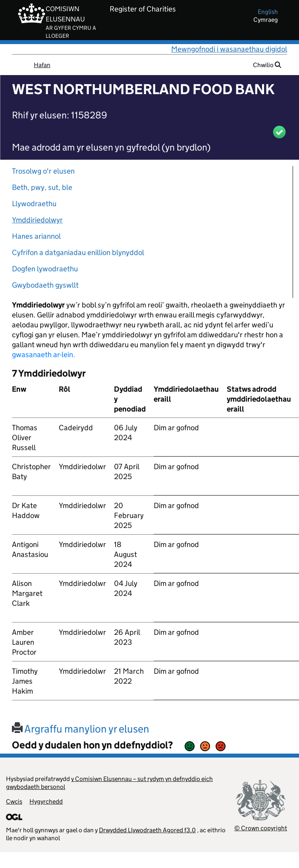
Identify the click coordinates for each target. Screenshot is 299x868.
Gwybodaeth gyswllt (45, 285)
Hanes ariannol (36, 236)
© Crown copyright (261, 828)
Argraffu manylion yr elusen (81, 729)
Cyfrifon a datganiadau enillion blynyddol (78, 252)
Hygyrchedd (46, 801)
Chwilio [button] (267, 65)
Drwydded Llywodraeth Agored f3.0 (147, 830)
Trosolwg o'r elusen (43, 171)
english (268, 12)
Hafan (42, 65)
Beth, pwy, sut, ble (42, 187)
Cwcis (14, 801)
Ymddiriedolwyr (37, 220)
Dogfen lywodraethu (45, 269)
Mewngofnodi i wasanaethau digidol (229, 49)
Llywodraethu (34, 204)
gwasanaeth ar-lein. (43, 355)
